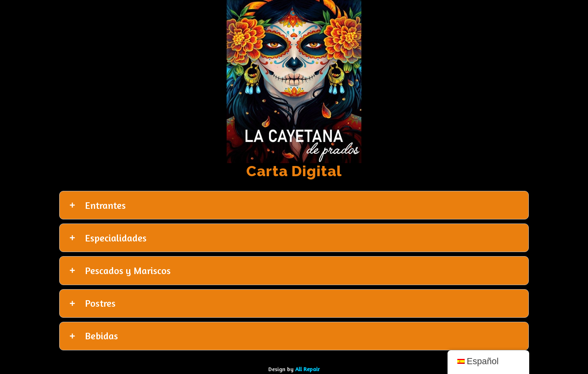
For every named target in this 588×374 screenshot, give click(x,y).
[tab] (294, 205)
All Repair (307, 369)
